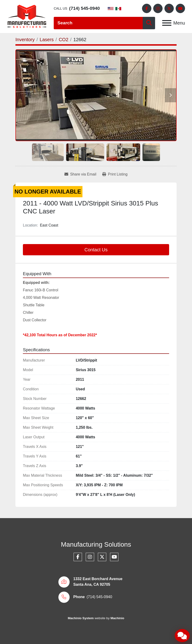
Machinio (117, 618)
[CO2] (63, 40)
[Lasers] (47, 40)
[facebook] (147, 8)
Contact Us (96, 250)
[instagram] (158, 8)
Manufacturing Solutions (96, 544)
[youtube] (180, 8)
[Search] (98, 23)
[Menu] (167, 23)
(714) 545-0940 (84, 8)
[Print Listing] (115, 174)
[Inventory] (25, 40)
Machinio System (81, 618)
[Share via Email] (80, 174)
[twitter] (169, 8)
